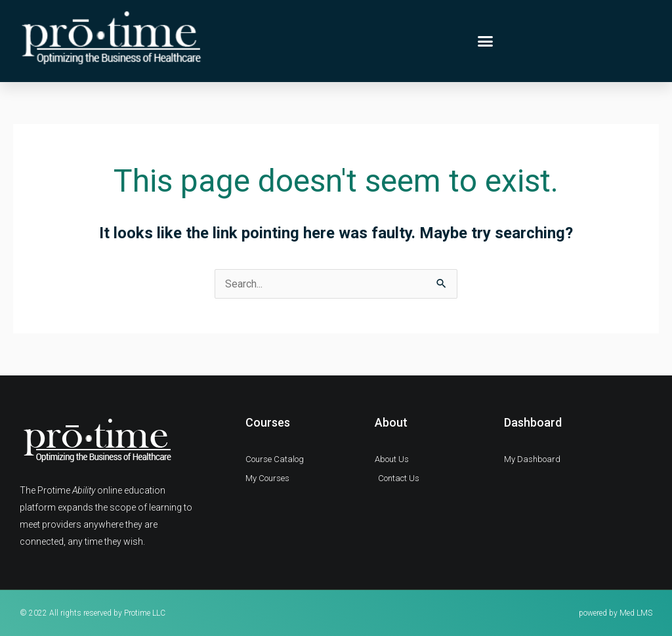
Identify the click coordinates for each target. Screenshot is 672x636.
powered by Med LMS (616, 613)
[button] (486, 41)
